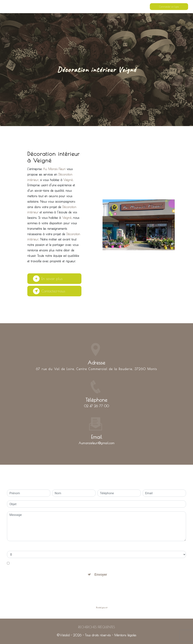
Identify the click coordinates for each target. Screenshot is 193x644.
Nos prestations (112, 7)
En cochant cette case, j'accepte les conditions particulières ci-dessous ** (60, 563)
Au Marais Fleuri (20, 6)
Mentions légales (125, 635)
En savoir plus (48, 279)
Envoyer (101, 574)
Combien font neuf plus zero (26, 547)
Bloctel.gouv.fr (102, 608)
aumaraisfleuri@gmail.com (97, 432)
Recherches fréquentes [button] (96, 627)
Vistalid (65, 635)
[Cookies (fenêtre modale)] (1, 642)
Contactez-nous (50, 291)
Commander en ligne (169, 7)
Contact (128, 7)
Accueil (96, 7)
